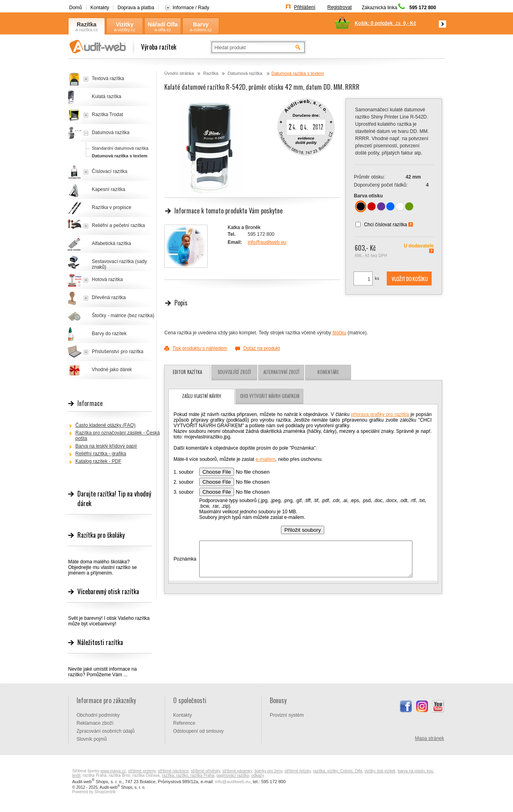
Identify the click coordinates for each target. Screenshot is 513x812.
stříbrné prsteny (142, 771)
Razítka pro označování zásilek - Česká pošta (118, 436)
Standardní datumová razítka (120, 148)
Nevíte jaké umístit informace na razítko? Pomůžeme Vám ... (102, 672)
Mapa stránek (429, 738)
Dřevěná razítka (109, 297)
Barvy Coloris (201, 25)
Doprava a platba (136, 8)
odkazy (258, 775)
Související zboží (234, 372)
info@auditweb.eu (267, 242)
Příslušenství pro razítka (118, 352)
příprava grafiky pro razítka (380, 414)
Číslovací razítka (110, 171)
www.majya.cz (113, 771)
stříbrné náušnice (173, 771)
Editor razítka (187, 372)
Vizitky (125, 24)
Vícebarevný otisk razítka (108, 591)
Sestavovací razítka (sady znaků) (119, 264)
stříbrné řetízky (298, 771)
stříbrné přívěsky (205, 771)
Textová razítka (108, 78)
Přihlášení (304, 7)
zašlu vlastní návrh (202, 396)
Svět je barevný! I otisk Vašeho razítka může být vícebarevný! (109, 621)
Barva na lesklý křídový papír (106, 446)
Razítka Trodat (107, 115)
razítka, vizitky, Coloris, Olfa (338, 771)
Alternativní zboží (281, 372)
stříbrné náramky (237, 771)
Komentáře (328, 372)
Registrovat (340, 7)
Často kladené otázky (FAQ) (105, 425)
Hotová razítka (107, 279)
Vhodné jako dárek (112, 370)
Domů (76, 8)
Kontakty (100, 8)
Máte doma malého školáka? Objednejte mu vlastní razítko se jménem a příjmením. (102, 567)
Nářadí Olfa (163, 24)
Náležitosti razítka (100, 642)
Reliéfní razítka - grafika (101, 454)
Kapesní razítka (108, 189)
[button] (409, 279)
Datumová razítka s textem (298, 73)
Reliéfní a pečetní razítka (118, 225)
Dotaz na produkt (262, 348)
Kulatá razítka (106, 96)
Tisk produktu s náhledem (200, 348)
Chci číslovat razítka (385, 225)
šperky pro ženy (269, 771)
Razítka (86, 24)
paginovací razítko (233, 775)
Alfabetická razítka (111, 243)
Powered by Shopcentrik (94, 792)
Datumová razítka (245, 73)
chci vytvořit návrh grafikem (270, 396)
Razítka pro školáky (101, 535)
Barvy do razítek (109, 334)
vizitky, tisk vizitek (380, 771)
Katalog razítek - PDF (98, 461)
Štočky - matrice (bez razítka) (123, 316)
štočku (339, 333)
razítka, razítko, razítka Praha (188, 775)
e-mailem (266, 459)
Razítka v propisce (112, 207)
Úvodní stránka (179, 73)
